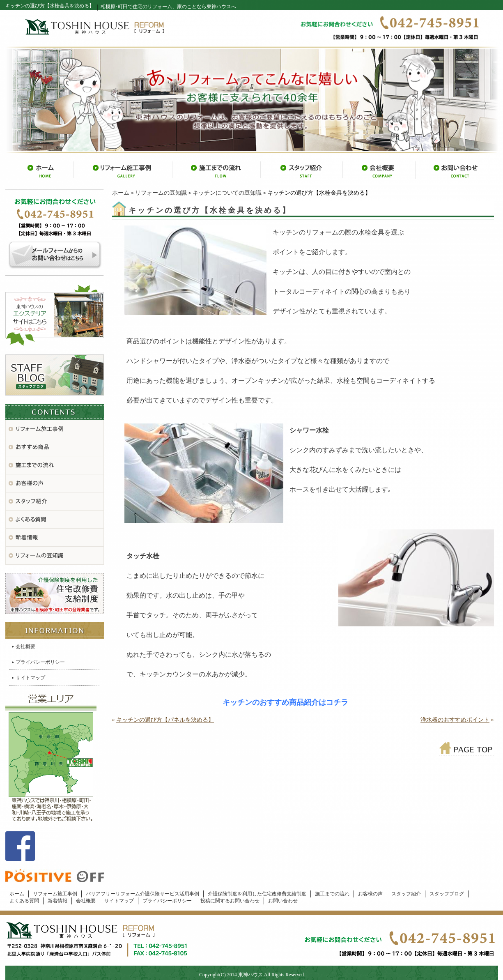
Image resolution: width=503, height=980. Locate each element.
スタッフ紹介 (406, 894)
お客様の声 (370, 894)
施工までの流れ (332, 894)
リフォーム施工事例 (55, 894)
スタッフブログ (447, 894)
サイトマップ (30, 678)
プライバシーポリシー (40, 662)
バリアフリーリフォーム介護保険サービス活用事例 (142, 894)
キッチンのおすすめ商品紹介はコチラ (285, 702)
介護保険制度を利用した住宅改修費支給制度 (257, 894)
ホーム (121, 193)
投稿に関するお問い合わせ (230, 901)
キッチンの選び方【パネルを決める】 (165, 720)
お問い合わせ (283, 901)
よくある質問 (24, 901)
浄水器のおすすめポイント (455, 720)
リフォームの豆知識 (161, 193)
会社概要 (25, 646)
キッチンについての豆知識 (227, 193)
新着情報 (57, 901)
